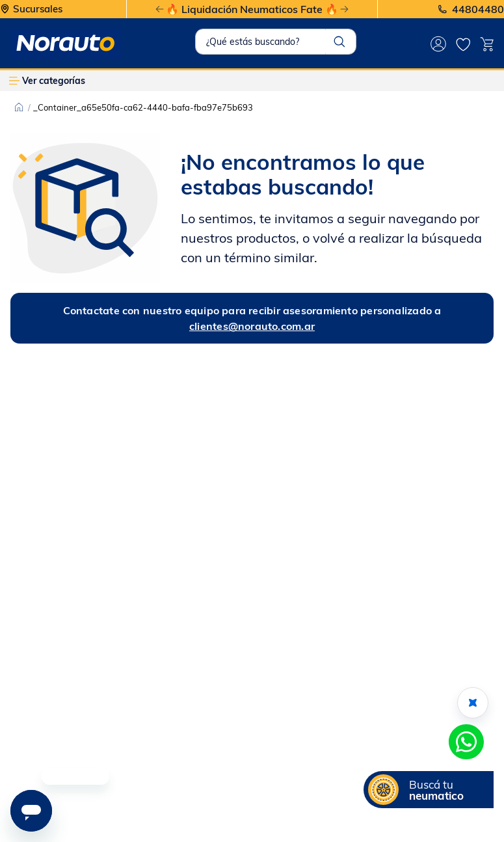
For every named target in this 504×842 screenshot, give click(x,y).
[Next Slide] (344, 9)
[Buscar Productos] (339, 42)
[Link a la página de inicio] (19, 107)
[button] (429, 790)
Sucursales (38, 9)
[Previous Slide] (160, 9)
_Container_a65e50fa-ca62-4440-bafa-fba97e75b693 (143, 107)
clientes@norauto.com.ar (252, 326)
